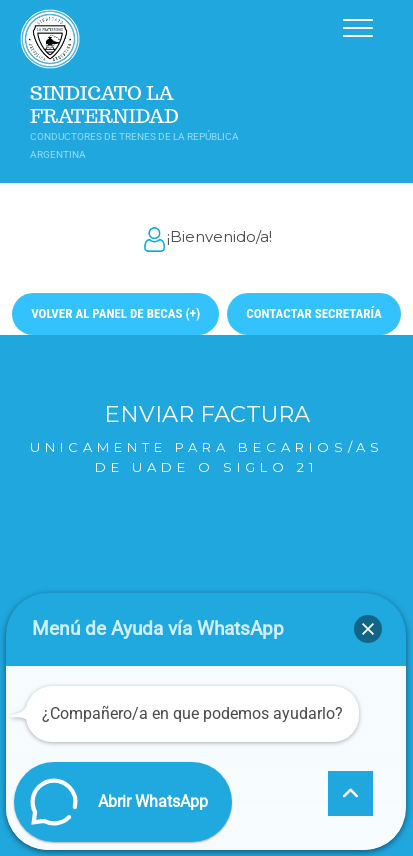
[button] (368, 629)
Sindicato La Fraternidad (104, 105)
